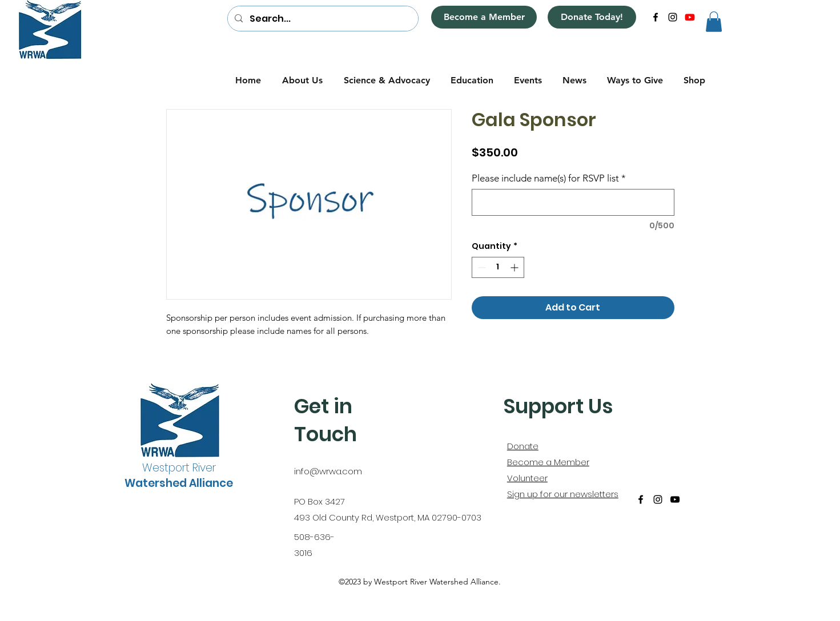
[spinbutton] (498, 267)
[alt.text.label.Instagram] (673, 17)
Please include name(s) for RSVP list (549, 178)
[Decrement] (481, 267)
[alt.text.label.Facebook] (656, 17)
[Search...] (322, 19)
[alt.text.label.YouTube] (690, 17)
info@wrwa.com (328, 471)
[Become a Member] (484, 17)
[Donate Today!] (592, 17)
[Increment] (515, 267)
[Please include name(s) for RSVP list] (573, 202)
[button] (714, 22)
